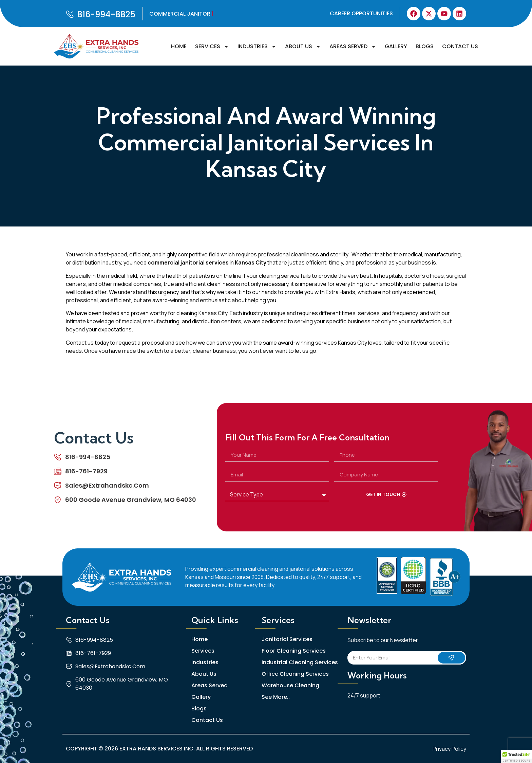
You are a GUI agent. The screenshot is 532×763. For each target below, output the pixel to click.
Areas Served (353, 47)
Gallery (396, 46)
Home (179, 46)
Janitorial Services (287, 639)
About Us (303, 47)
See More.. (276, 697)
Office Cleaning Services (295, 674)
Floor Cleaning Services (294, 651)
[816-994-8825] (70, 14)
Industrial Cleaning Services (300, 662)
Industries (257, 47)
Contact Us (460, 46)
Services (212, 47)
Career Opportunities (361, 13)
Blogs (425, 46)
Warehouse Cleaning (290, 686)
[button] (516, 757)
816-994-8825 (106, 14)
